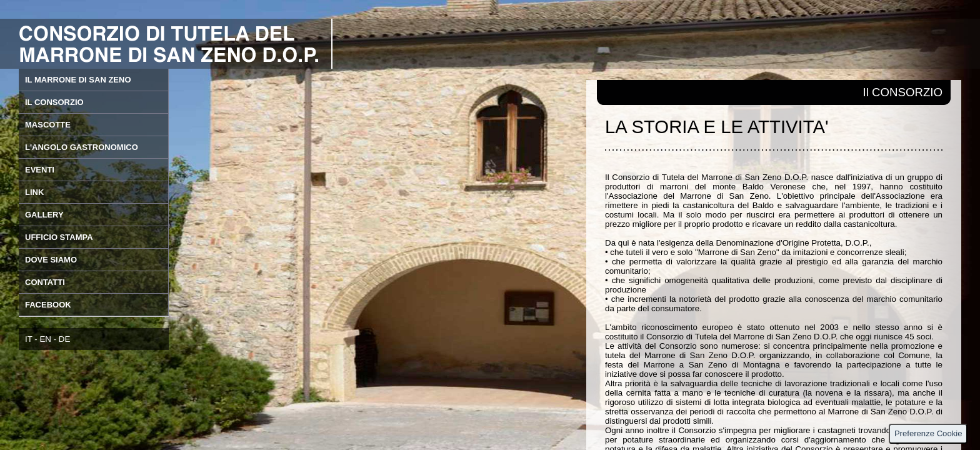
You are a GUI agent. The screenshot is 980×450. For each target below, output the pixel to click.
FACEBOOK (48, 305)
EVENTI (40, 170)
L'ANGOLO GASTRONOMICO (82, 147)
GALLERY (44, 215)
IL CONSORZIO (54, 102)
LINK (34, 192)
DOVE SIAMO (51, 260)
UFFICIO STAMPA (59, 237)
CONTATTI (45, 282)
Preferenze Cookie (928, 433)
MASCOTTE (48, 125)
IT (29, 339)
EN (45, 339)
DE (65, 339)
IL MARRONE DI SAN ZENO (78, 80)
